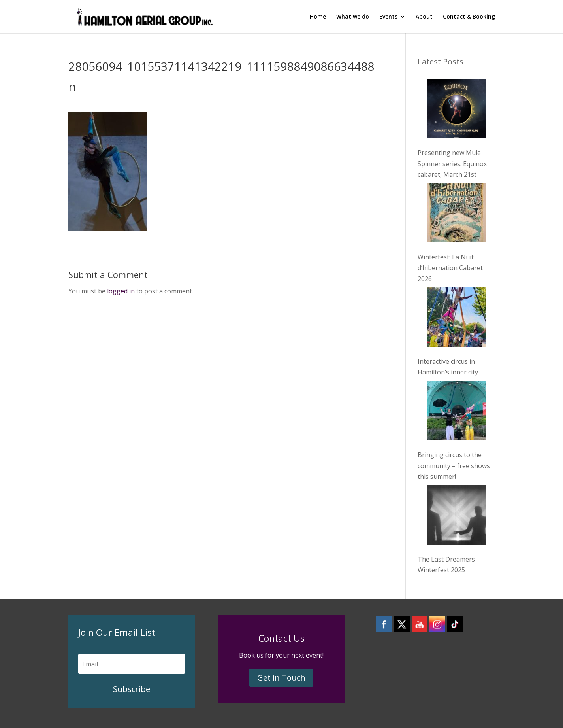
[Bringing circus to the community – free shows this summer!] (456, 412)
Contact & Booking (469, 17)
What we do (353, 17)
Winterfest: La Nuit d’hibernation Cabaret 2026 (450, 268)
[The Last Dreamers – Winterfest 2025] (456, 516)
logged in (121, 291)
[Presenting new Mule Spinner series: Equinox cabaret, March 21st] (456, 110)
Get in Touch (281, 678)
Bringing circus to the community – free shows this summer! (454, 465)
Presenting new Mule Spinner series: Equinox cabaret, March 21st (452, 163)
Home (318, 17)
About (424, 17)
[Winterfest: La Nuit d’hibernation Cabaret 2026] (456, 214)
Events (388, 17)
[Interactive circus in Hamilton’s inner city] (456, 319)
